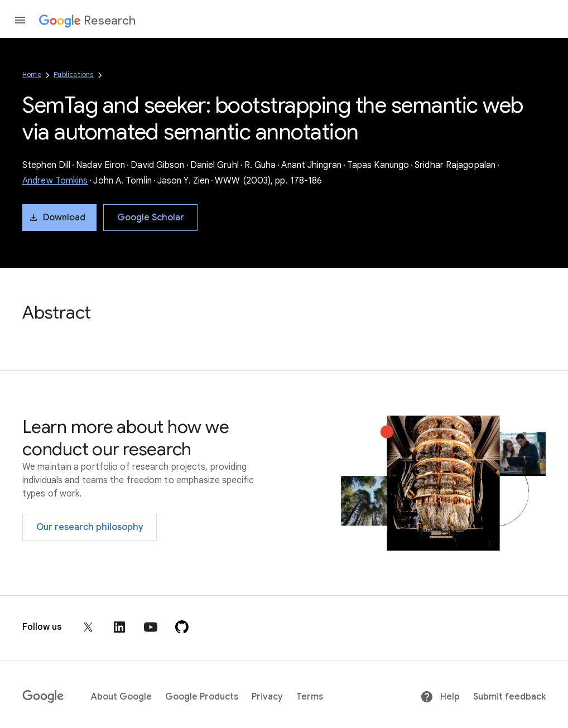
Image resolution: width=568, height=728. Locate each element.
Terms (310, 697)
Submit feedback (509, 697)
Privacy (267, 697)
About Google (121, 697)
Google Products (202, 697)
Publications (73, 74)
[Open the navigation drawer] (20, 20)
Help (440, 697)
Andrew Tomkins (55, 181)
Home (32, 74)
